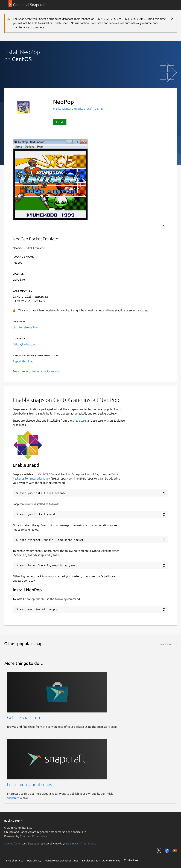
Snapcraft (77, 843)
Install (60, 122)
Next (164, 225)
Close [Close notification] (172, 19)
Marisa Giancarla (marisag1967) (73, 109)
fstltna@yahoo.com (25, 344)
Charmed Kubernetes (33, 836)
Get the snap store (24, 718)
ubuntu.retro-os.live (25, 327)
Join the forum (12, 843)
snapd (68, 843)
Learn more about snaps (30, 785)
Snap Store (79, 421)
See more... (167, 644)
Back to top (14, 821)
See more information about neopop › (36, 371)
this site (91, 843)
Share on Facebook (167, 851)
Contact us (131, 860)
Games (99, 109)
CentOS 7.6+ (46, 474)
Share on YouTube (175, 851)
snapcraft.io (14, 798)
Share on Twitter (159, 851)
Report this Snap (23, 361)
